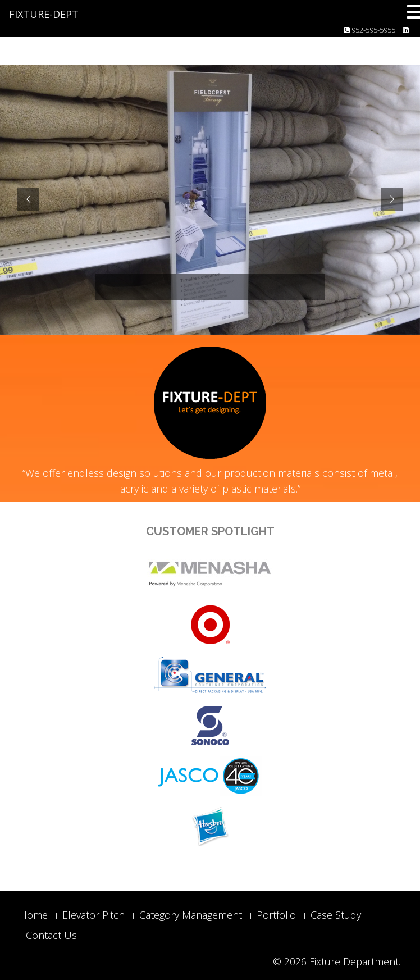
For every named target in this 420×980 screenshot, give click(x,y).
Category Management (191, 915)
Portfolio (276, 915)
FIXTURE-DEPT (44, 14)
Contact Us (51, 935)
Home (34, 915)
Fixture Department (354, 961)
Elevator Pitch (93, 915)
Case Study (336, 915)
